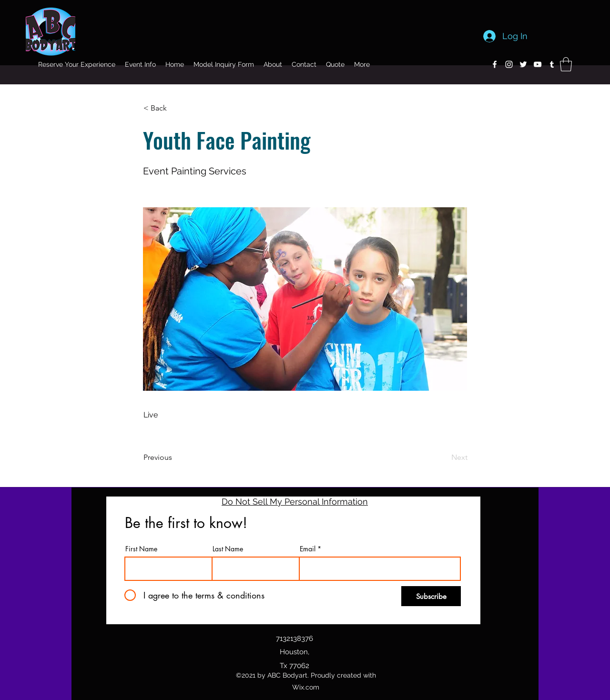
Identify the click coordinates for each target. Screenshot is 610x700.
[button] (566, 64)
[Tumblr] (552, 64)
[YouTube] (538, 64)
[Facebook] (495, 64)
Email (308, 549)
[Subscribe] (431, 596)
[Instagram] (509, 64)
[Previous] (175, 457)
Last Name (228, 549)
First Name (141, 549)
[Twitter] (523, 64)
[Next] (444, 457)
